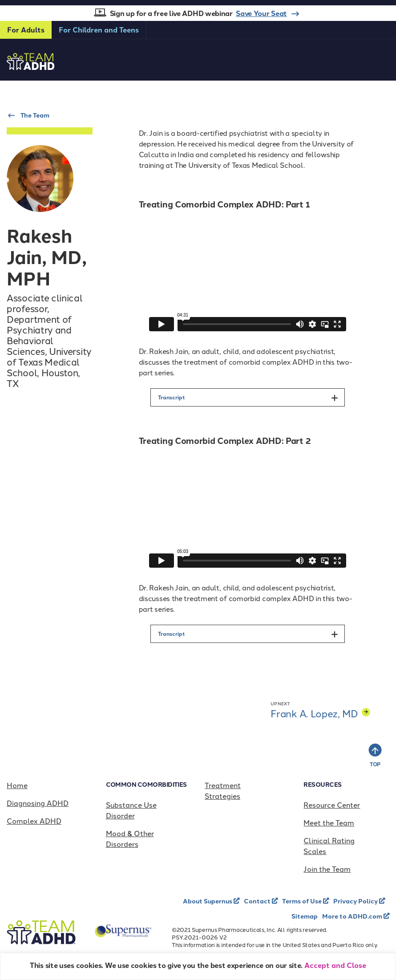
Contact (258, 901)
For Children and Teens (99, 30)
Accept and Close (335, 965)
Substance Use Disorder (131, 810)
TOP (375, 764)
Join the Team (327, 869)
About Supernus (208, 901)
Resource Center (332, 805)
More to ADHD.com (353, 916)
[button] (248, 397)
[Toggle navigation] (381, 54)
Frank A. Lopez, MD (320, 713)
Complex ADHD (34, 821)
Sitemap (305, 916)
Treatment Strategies (223, 790)
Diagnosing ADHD (38, 803)
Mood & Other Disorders (130, 838)
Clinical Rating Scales (329, 846)
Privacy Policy (356, 901)
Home (17, 785)
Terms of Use (303, 901)
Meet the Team (329, 822)
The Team (35, 115)
